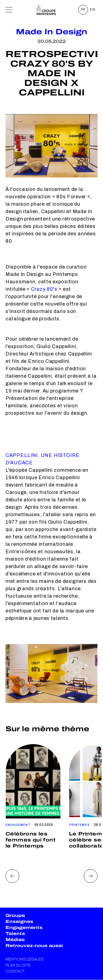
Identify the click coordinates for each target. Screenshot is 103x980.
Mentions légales (25, 959)
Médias (15, 940)
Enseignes (19, 921)
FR (83, 10)
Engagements (24, 927)
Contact (15, 971)
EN (93, 10)
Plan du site (18, 965)
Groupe (15, 915)
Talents (15, 934)
